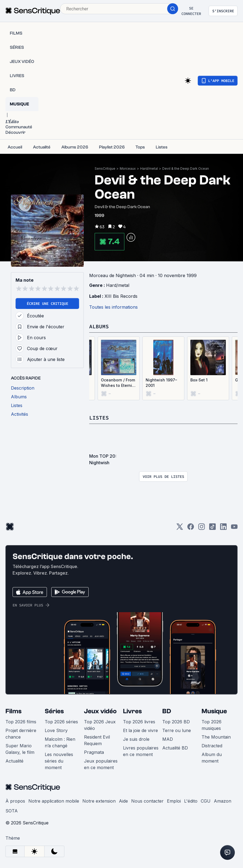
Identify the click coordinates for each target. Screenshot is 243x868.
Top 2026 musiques (211, 725)
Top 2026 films (21, 722)
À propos (15, 801)
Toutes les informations (113, 307)
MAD (168, 739)
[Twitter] (180, 528)
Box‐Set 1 (199, 380)
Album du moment (212, 758)
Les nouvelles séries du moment (59, 761)
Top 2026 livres (139, 722)
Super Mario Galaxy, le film (20, 749)
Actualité (14, 761)
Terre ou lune (177, 730)
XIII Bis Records (121, 296)
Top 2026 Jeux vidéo (100, 725)
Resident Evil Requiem (97, 740)
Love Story (56, 730)
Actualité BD (175, 748)
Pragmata (94, 752)
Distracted (212, 746)
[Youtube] (234, 528)
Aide (123, 801)
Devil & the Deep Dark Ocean (186, 169)
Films (13, 711)
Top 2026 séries (61, 722)
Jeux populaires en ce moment (101, 764)
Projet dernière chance (21, 734)
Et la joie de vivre (140, 730)
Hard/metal (149, 169)
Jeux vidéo (100, 711)
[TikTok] (212, 528)
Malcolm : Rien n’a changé (60, 742)
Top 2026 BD (176, 722)
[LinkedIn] (223, 528)
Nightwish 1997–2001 (161, 383)
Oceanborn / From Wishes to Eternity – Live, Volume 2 (118, 383)
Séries (54, 711)
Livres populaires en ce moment (141, 751)
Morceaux (128, 169)
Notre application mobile (54, 801)
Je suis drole (136, 739)
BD (167, 711)
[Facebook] (191, 528)
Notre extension (99, 801)
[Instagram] (202, 528)
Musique (214, 711)
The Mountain (216, 737)
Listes (99, 418)
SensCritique (105, 169)
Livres (132, 711)
